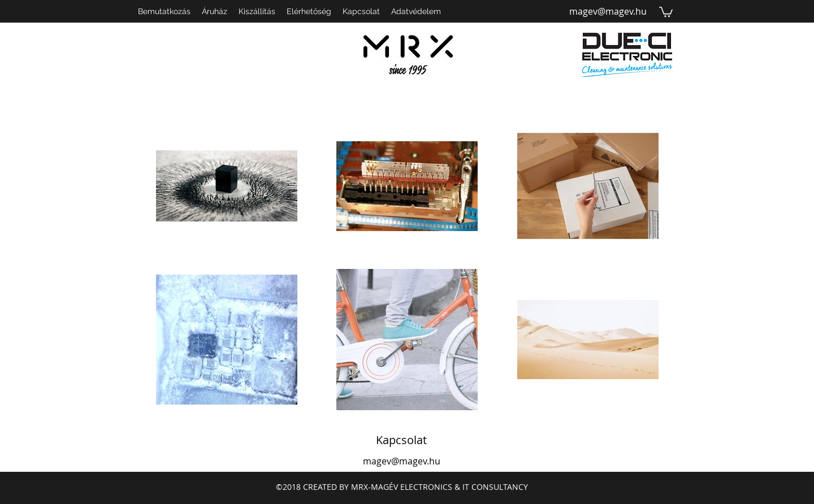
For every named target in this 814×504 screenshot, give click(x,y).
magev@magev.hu (608, 11)
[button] (666, 11)
